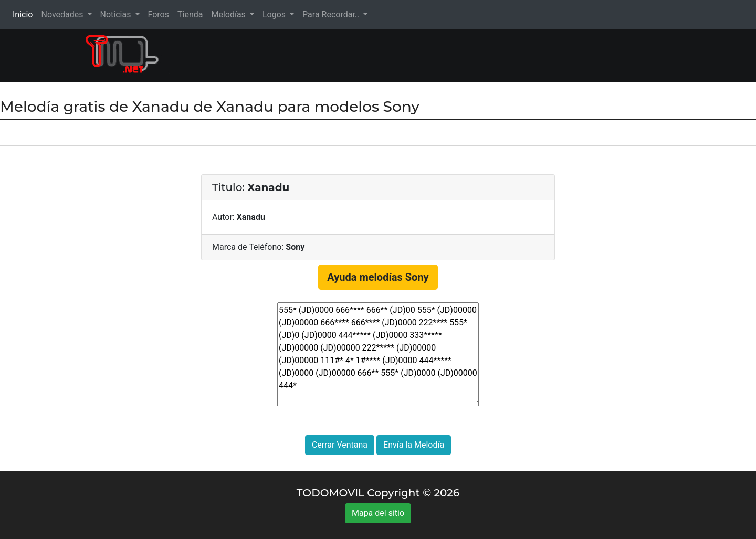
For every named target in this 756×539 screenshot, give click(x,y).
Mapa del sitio (378, 513)
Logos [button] (275, 14)
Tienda (190, 14)
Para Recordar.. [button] (332, 14)
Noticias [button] (117, 14)
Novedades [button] (63, 14)
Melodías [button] (229, 14)
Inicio (25, 14)
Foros (159, 14)
